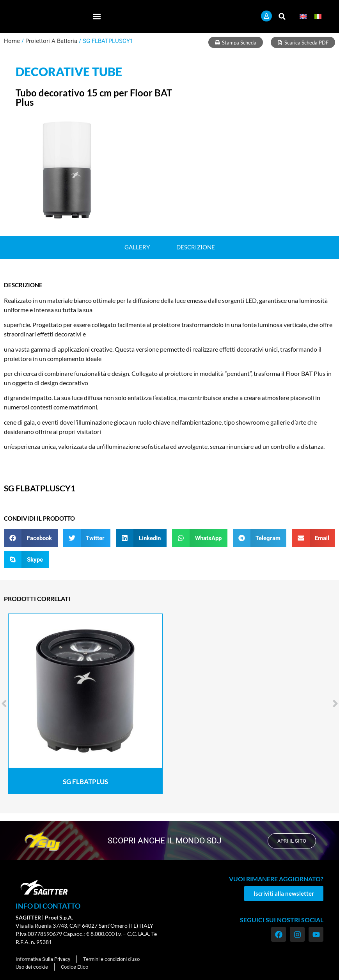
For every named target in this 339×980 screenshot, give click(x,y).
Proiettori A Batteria (51, 41)
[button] (97, 16)
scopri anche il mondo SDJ (163, 841)
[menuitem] (303, 16)
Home (12, 41)
